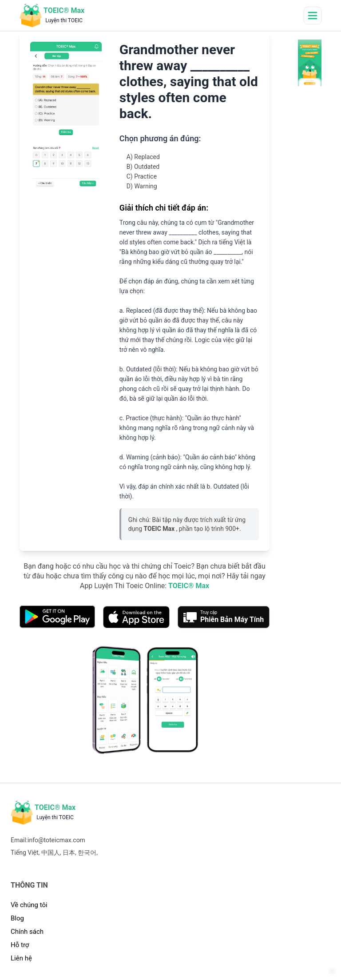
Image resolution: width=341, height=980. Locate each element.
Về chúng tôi (29, 905)
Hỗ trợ (20, 945)
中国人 (51, 853)
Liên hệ (21, 958)
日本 (69, 853)
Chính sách (27, 932)
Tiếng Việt (25, 853)
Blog (17, 918)
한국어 (87, 853)
